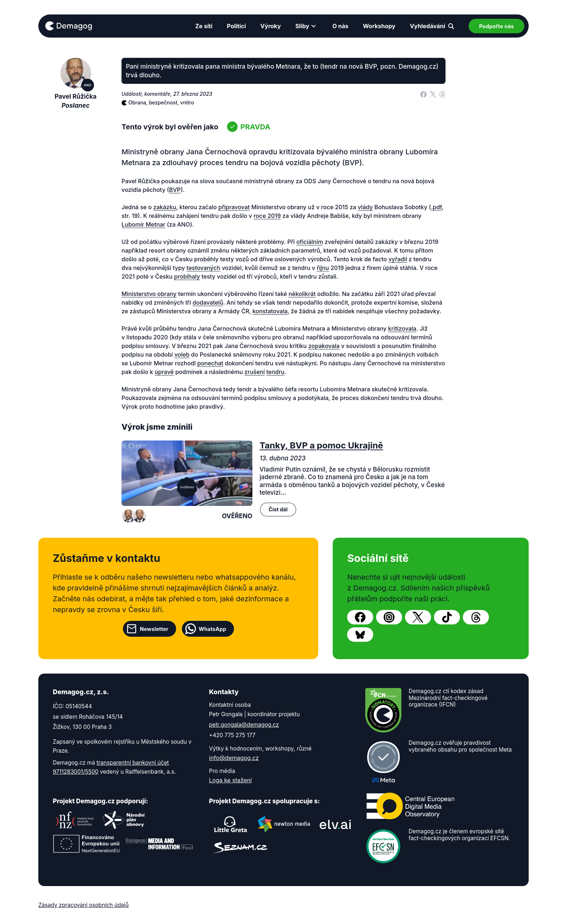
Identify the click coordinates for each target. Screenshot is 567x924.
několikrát (302, 294)
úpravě (164, 372)
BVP (175, 190)
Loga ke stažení (230, 780)
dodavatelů (208, 302)
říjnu (323, 268)
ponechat (210, 363)
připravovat (234, 207)
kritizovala (402, 328)
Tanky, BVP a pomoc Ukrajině (321, 445)
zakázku (165, 207)
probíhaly (187, 276)
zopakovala (324, 346)
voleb (182, 354)
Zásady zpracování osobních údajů (84, 905)
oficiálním (310, 242)
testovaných (203, 268)
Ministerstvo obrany (149, 294)
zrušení (255, 372)
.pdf (436, 207)
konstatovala (270, 311)
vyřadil (398, 259)
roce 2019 (267, 216)
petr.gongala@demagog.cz (244, 725)
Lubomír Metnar (143, 224)
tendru (275, 372)
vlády (365, 207)
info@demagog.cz (234, 758)
